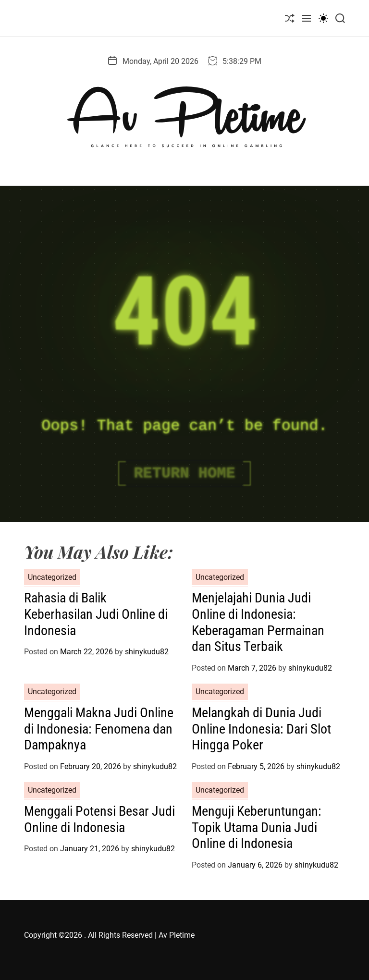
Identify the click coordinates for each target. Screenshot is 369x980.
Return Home (184, 473)
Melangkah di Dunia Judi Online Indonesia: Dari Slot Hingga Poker (261, 729)
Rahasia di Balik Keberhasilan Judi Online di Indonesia (96, 614)
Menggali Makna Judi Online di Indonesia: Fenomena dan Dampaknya (99, 729)
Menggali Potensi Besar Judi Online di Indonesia (99, 819)
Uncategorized (52, 577)
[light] (323, 18)
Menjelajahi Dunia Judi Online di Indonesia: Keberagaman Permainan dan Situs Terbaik (258, 622)
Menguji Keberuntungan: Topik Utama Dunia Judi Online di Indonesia (257, 827)
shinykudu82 (147, 652)
